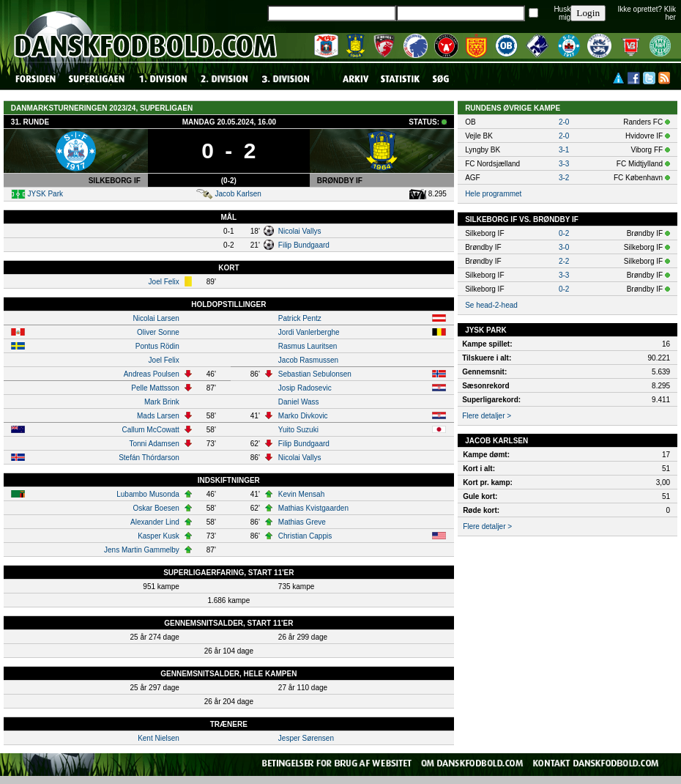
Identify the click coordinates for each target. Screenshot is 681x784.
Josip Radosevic (305, 388)
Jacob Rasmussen (308, 360)
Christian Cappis (305, 536)
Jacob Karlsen (238, 194)
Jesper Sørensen (306, 738)
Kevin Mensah (301, 494)
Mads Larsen (158, 416)
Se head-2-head (491, 305)
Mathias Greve (302, 522)
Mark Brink (162, 402)
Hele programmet (493, 194)
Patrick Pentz (300, 318)
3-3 (564, 164)
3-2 (564, 178)
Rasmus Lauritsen (308, 346)
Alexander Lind (155, 522)
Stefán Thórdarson (149, 458)
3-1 (564, 150)
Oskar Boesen (156, 508)
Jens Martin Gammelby (142, 550)
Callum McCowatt (150, 430)
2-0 (564, 122)
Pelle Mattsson (155, 388)
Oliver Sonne (158, 332)
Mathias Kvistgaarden (313, 508)
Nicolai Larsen (156, 318)
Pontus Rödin (157, 346)
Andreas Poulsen (152, 374)
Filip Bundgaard (304, 245)
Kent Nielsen (159, 738)
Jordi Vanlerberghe (309, 332)
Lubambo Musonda (148, 494)
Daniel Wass (299, 402)
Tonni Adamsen (154, 444)
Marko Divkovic (303, 416)
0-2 (564, 233)
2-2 (564, 261)
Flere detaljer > (487, 416)
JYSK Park (45, 194)
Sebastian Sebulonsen (315, 374)
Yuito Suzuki (298, 430)
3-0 (564, 247)
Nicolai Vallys (300, 231)
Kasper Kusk (159, 536)
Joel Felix (164, 282)
